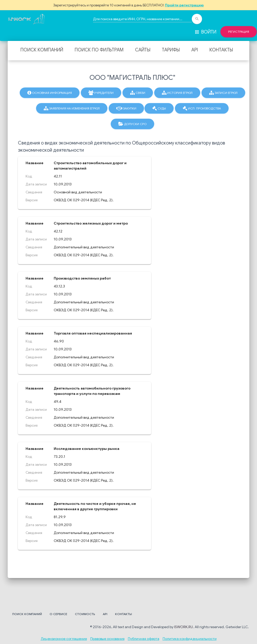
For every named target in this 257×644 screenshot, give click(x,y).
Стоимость (85, 614)
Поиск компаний (42, 50)
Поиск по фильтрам (99, 50)
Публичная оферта (144, 639)
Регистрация (239, 32)
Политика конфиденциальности (190, 639)
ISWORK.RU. (184, 627)
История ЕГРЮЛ (177, 93)
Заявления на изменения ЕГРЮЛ (72, 108)
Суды (159, 108)
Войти (205, 32)
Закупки (126, 108)
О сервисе (58, 614)
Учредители (101, 93)
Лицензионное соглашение (64, 639)
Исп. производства (202, 108)
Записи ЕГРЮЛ (223, 93)
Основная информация (50, 93)
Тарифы (171, 50)
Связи (138, 93)
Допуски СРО (132, 124)
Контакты (221, 50)
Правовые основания (107, 639)
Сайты (143, 50)
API (195, 50)
